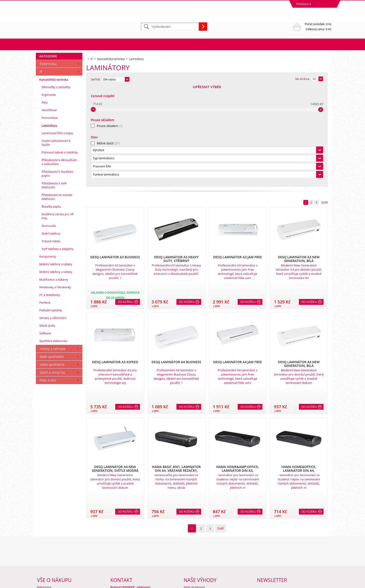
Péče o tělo (48, 481)
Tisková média (51, 342)
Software (45, 434)
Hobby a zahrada (52, 449)
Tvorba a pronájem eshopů (295, 583)
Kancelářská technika (54, 180)
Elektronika (48, 164)
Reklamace (44, 540)
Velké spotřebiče (52, 465)
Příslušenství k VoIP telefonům (54, 286)
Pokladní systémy (51, 411)
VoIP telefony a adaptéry (57, 349)
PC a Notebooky (50, 395)
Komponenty (48, 357)
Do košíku (126, 202)
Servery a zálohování (53, 418)
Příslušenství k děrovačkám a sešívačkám (59, 262)
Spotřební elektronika (53, 441)
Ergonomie (49, 195)
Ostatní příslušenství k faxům (56, 243)
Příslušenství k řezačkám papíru (57, 274)
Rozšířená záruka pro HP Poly (58, 317)
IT (41, 172)
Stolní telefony (51, 334)
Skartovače (49, 326)
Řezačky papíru (51, 307)
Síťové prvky (47, 426)
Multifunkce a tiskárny (54, 380)
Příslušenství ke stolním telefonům (57, 297)
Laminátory (49, 226)
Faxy (45, 203)
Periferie (45, 403)
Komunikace (50, 218)
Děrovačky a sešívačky (56, 188)
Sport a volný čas (52, 473)
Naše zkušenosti (194, 540)
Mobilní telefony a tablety (56, 365)
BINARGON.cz (323, 583)
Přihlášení (302, 4)
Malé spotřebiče (52, 457)
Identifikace (49, 211)
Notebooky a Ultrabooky (55, 388)
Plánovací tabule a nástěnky (60, 253)
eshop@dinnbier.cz (123, 566)
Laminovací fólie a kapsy (57, 234)
